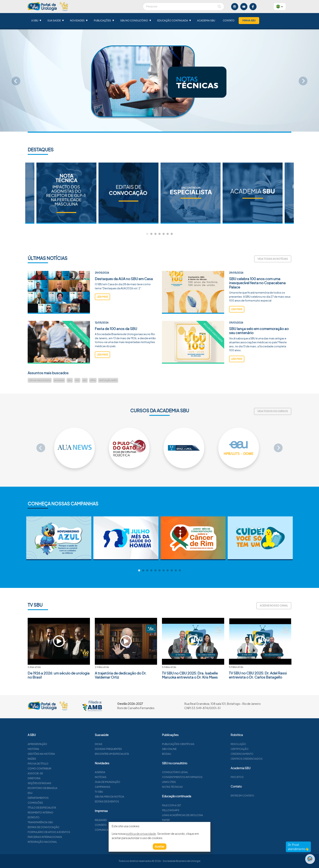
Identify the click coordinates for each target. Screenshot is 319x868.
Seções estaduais (58, 783)
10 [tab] (176, 571)
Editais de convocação (62, 827)
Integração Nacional (61, 842)
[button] (280, 7)
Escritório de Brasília (61, 788)
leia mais (102, 316)
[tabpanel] (191, 193)
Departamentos (57, 798)
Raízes (51, 759)
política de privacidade (141, 834)
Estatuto (52, 817)
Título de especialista (61, 808)
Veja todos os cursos (273, 411)
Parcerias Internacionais (64, 837)
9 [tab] (172, 571)
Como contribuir (58, 768)
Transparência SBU (59, 822)
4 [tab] (159, 234)
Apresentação (56, 744)
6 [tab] (168, 234)
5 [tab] (164, 234)
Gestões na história (60, 754)
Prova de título (57, 764)
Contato (229, 20)
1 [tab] (147, 234)
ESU (49, 793)
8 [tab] (168, 571)
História (52, 749)
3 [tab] (155, 234)
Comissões (54, 803)
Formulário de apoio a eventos (68, 832)
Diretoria (53, 778)
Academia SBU (206, 20)
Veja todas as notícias (273, 259)
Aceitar (160, 846)
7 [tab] (172, 234)
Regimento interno (59, 812)
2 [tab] (151, 234)
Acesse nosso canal (274, 606)
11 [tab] (180, 571)
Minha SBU (249, 20)
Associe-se (54, 773)
